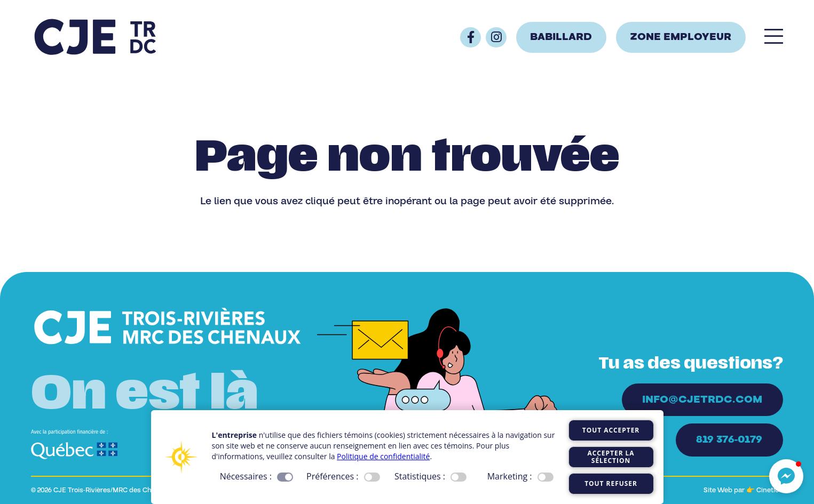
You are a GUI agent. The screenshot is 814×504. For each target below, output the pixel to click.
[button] (786, 476)
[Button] (471, 38)
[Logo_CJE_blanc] (168, 327)
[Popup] (774, 38)
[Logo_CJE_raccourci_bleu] (95, 37)
